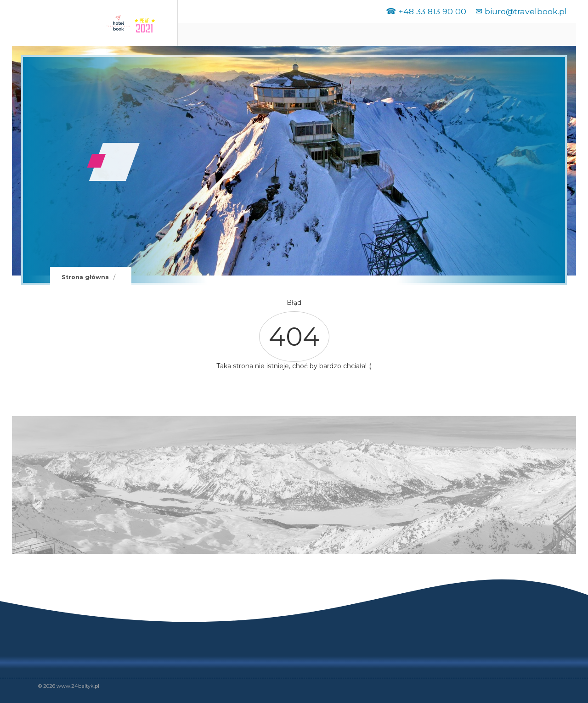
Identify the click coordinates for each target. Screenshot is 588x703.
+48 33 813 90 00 (432, 11)
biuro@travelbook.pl (526, 11)
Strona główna (85, 277)
